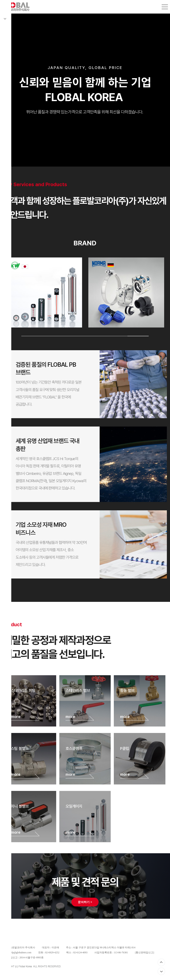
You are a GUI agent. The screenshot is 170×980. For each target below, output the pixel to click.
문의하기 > (85, 902)
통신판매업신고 (145, 952)
